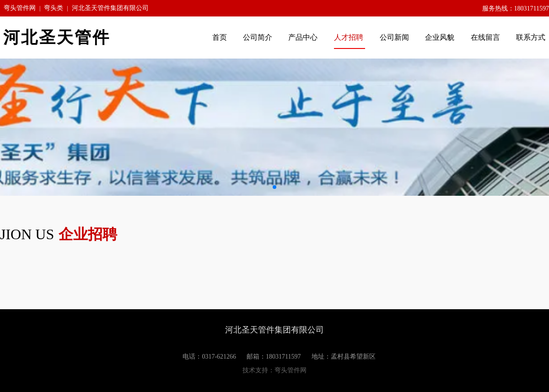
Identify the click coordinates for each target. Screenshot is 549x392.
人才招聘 (350, 37)
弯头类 (54, 8)
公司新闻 (394, 37)
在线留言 (485, 37)
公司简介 (258, 37)
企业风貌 (441, 37)
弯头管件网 (20, 8)
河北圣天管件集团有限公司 (110, 8)
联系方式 (531, 37)
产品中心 (304, 37)
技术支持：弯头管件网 (274, 370)
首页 (220, 37)
